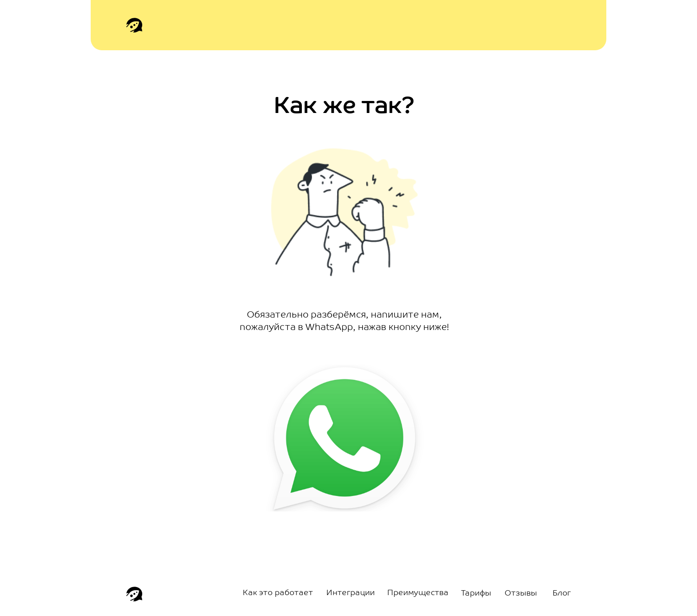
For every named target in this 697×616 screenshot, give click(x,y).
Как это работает (278, 593)
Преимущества (418, 593)
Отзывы (521, 594)
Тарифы (476, 594)
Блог (562, 594)
